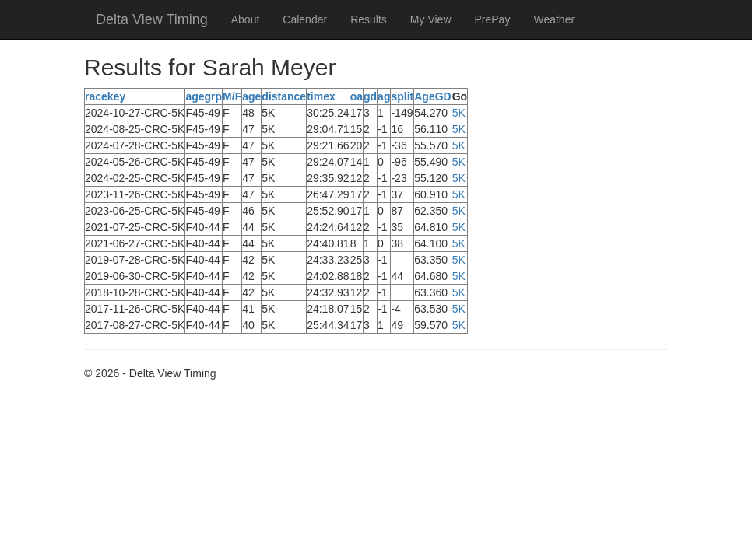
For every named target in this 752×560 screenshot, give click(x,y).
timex (321, 96)
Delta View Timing (152, 19)
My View (431, 19)
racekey (105, 96)
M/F (232, 96)
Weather (554, 19)
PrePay (493, 19)
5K (459, 113)
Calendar (305, 19)
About (246, 19)
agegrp (204, 96)
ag (384, 96)
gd (370, 96)
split (402, 96)
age (251, 96)
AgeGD (432, 96)
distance (284, 96)
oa (357, 96)
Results (369, 19)
